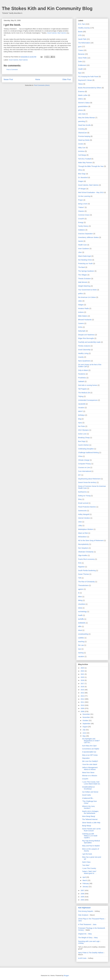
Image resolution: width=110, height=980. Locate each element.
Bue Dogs (82, 441)
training (81, 653)
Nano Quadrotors (84, 361)
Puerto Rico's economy (86, 559)
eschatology (82, 612)
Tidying (81, 396)
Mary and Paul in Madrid (91, 846)
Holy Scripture (83, 915)
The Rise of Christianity (86, 582)
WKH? (80, 411)
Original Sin (82, 934)
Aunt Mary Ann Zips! (89, 746)
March (85, 880)
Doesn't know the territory (87, 482)
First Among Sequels (86, 911)
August (85, 727)
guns (80, 47)
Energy (81, 222)
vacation (81, 656)
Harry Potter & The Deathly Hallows (91, 953)
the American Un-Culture (87, 297)
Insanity (81, 357)
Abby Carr (82, 148)
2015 (83, 690)
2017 (83, 684)
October (86, 720)
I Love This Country (89, 868)
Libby (80, 526)
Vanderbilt (82, 404)
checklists (82, 604)
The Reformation (84, 43)
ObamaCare (82, 133)
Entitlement (82, 65)
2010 (83, 705)
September (87, 724)
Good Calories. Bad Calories (57, 33)
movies (81, 144)
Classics (81, 211)
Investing (81, 129)
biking (80, 600)
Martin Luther (83, 95)
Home (38, 79)
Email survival (83, 503)
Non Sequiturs (83, 548)
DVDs (80, 327)
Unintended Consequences (88, 400)
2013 (83, 696)
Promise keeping (84, 136)
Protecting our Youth (85, 264)
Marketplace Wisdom (86, 529)
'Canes (81, 50)
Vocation (81, 408)
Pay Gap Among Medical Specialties (91, 842)
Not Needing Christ (85, 260)
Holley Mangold (84, 514)
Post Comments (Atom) (42, 85)
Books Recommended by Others (90, 88)
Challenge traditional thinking (88, 453)
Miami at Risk (83, 533)
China (80, 456)
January (86, 887)
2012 (83, 699)
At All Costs (82, 958)
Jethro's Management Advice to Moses (90, 768)
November (86, 717)
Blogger (66, 975)
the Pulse (81, 426)
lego (80, 73)
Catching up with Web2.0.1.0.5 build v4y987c (90, 836)
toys (80, 649)
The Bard (81, 267)
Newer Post (8, 79)
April (84, 877)
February (86, 883)
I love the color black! (90, 764)
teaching (81, 642)
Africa (80, 170)
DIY (79, 475)
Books (80, 32)
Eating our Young (84, 496)
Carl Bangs (82, 155)
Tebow (80, 84)
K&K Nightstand (84, 908)
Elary (80, 499)
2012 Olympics (83, 430)
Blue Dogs (82, 174)
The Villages (83, 275)
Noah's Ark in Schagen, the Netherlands (90, 812)
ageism (81, 589)
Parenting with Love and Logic (89, 941)
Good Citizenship (84, 350)
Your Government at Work (87, 290)
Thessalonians (83, 585)
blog (80, 419)
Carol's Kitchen (84, 445)
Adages (81, 305)
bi (79, 593)
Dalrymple (82, 331)
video (80, 301)
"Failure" (81, 207)
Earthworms (82, 492)
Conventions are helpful (91, 749)
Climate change (84, 460)
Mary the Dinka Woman (87, 118)
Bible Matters (83, 316)
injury (80, 423)
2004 (83, 900)
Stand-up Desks (84, 140)
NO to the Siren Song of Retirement (91, 540)
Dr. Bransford (83, 177)
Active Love (82, 434)
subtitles (81, 638)
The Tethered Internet (90, 819)
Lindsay (81, 943)
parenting (81, 121)
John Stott (82, 114)
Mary (90, 934)
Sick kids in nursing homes (88, 385)
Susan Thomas (84, 574)
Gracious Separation (85, 234)
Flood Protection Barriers (87, 507)
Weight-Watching (84, 286)
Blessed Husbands (85, 320)
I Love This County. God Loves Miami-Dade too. (91, 783)
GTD (80, 35)
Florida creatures (84, 346)
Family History (83, 226)
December (86, 714)
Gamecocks (82, 511)
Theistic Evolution (84, 279)
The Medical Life (84, 393)
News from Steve (88, 773)
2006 (83, 894)
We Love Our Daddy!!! (90, 761)
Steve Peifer (82, 58)
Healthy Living (83, 353)
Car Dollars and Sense (90, 792)
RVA (80, 563)
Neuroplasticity (83, 544)
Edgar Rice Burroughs (86, 338)
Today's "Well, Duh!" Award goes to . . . (89, 872)
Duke (80, 61)
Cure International (85, 471)
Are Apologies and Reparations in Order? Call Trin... (91, 741)
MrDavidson (82, 537)
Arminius (81, 151)
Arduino (81, 312)
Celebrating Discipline (86, 449)
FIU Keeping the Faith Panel (88, 77)
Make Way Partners (85, 163)
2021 (83, 674)
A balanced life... (88, 798)
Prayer (80, 200)
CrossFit (81, 219)
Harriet (81, 241)
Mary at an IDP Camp (90, 755)
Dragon (81, 181)
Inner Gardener (84, 249)
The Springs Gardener (86, 271)
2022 (83, 671)
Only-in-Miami (83, 370)
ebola (80, 608)
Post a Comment (12, 70)
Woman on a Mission (90, 776)
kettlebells (82, 623)
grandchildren (83, 106)
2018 (83, 680)
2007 (83, 890)
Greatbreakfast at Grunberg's (88, 788)
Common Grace (84, 215)
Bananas (81, 54)
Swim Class (86, 862)
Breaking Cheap (84, 438)
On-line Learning (84, 196)
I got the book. (87, 854)
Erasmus (81, 91)
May (84, 736)
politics (81, 294)
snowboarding (83, 634)
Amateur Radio (83, 308)
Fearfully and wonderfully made (89, 342)
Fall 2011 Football (85, 159)
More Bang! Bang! (89, 816)
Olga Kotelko (83, 555)
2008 (83, 711)
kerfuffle (81, 619)
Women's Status (84, 103)
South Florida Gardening (87, 570)
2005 (83, 897)
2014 (83, 693)
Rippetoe (81, 567)
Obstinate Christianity (86, 552)
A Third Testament (85, 924)
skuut (80, 630)
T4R (80, 578)
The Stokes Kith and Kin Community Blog (47, 8)
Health (80, 69)
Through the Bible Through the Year (91, 166)
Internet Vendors (84, 518)
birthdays (81, 415)
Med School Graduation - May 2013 (91, 192)
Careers (81, 323)
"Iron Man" (86, 865)
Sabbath (81, 381)
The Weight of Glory (85, 938)
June (84, 733)
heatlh (80, 615)
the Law (81, 645)
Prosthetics (82, 378)
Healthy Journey (84, 28)
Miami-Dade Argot (85, 256)
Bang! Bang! (87, 826)
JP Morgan (82, 189)
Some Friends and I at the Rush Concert (91, 830)
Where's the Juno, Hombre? (89, 807)
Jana (80, 921)
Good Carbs (86, 795)
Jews (80, 522)
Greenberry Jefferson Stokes (88, 237)
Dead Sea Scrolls (84, 125)
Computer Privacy (85, 464)
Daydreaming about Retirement (89, 479)
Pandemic (82, 374)
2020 (83, 677)
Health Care (82, 245)
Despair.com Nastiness (86, 335)
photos (81, 110)
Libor (80, 252)
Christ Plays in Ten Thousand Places (91, 919)
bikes (80, 597)
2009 (83, 708)
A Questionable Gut (89, 752)
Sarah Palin (82, 39)
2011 (83, 702)
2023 (83, 668)
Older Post (67, 79)
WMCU (81, 99)
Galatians (82, 230)
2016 (83, 687)
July (84, 730)
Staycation (86, 758)
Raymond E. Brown (85, 80)
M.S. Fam (82, 24)
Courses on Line (84, 467)
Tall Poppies (82, 389)
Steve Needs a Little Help (91, 823)
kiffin (80, 626)
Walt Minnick (83, 282)
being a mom (83, 204)
